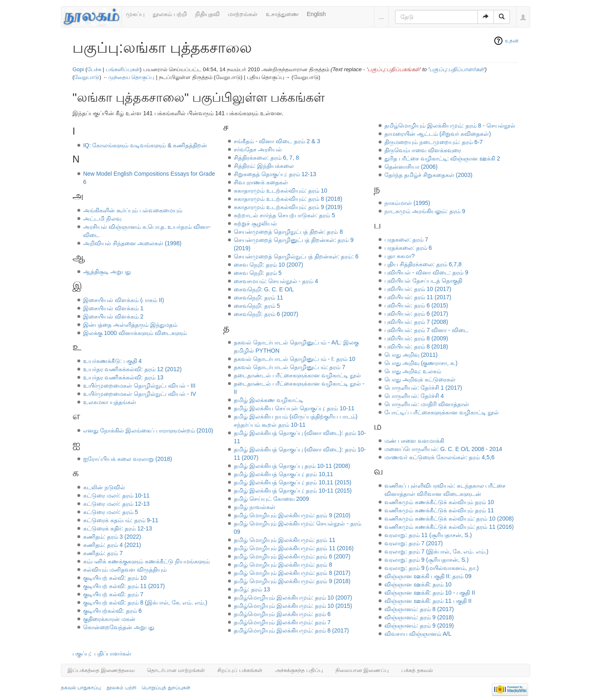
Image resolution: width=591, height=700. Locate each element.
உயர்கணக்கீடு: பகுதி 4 (112, 361)
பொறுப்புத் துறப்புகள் (166, 688)
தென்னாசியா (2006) (411, 167)
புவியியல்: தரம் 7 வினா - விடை (426, 330)
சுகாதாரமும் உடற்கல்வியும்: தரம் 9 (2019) (288, 207)
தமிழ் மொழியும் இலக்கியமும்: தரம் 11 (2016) (294, 548)
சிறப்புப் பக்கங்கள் (240, 670)
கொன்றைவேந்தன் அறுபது (119, 627)
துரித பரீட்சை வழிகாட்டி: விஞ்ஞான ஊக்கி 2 (442, 158)
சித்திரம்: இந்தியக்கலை (264, 166)
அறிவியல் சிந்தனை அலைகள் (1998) (132, 243)
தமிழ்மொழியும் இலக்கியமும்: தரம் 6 (282, 614)
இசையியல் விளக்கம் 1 (113, 308)
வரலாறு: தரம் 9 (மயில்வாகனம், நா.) (432, 568)
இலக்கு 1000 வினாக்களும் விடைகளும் (135, 333)
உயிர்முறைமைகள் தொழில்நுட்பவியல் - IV (140, 394)
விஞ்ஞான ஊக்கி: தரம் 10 (418, 584)
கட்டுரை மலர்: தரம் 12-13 (116, 504)
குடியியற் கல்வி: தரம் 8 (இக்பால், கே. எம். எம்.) (145, 602)
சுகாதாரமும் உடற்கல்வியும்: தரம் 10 (280, 191)
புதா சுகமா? (400, 256)
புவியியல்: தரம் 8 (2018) (416, 347)
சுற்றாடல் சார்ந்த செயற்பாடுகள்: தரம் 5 (284, 215)
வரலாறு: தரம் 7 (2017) (414, 543)
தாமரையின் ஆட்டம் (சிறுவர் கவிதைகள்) (438, 134)
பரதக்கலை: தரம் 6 (408, 248)
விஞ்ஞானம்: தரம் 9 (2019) (419, 626)
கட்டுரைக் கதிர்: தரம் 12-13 (118, 528)
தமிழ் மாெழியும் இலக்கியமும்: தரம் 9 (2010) (292, 515)
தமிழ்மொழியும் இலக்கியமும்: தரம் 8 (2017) (291, 630)
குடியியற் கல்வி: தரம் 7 (113, 594)
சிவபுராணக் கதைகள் (261, 182)
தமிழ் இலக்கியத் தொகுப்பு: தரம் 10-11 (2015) (293, 491)
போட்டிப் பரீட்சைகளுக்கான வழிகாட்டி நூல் (442, 412)
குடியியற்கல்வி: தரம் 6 (112, 611)
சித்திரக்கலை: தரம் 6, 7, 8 (266, 158)
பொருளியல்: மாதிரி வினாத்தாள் (427, 404)
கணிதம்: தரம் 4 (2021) (112, 545)
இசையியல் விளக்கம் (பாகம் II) (124, 300)
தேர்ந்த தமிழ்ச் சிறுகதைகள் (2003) (428, 175)
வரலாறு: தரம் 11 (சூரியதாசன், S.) (428, 535)
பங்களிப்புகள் (123, 69)
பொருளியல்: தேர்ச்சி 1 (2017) (423, 388)
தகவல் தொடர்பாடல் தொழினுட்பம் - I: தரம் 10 (294, 359)
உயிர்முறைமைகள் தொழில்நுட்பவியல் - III (139, 386)
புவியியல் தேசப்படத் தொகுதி (423, 281)
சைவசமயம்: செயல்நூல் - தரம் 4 (276, 281)
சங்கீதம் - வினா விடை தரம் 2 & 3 (277, 141)
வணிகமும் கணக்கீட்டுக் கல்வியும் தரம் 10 (439, 502)
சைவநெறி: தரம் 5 (257, 306)
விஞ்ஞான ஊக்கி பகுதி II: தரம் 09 (428, 576)
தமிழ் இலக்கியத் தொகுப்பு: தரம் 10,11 (283, 474)
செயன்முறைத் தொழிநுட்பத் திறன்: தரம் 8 (288, 232)
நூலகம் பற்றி (170, 14)
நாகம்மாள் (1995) (407, 203)
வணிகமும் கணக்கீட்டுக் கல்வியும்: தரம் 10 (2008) (449, 519)
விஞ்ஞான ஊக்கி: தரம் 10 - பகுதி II (430, 593)
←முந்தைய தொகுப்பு (128, 77)
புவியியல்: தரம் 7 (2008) (416, 322)
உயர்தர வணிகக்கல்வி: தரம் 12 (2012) (133, 369)
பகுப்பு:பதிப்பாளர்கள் (457, 69)
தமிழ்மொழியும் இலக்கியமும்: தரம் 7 (282, 622)
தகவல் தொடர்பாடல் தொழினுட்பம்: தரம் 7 (290, 367)
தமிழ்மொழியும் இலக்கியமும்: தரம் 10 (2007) (293, 598)
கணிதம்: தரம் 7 (103, 553)
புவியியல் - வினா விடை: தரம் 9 (426, 272)
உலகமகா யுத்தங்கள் (110, 402)
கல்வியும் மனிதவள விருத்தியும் (125, 570)
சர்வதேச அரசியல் (258, 149)
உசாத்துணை (282, 14)
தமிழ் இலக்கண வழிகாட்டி (269, 400)
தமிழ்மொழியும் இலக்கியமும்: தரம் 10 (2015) (293, 606)
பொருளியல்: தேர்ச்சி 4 (414, 396)
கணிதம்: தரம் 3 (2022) (112, 537)
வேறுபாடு (87, 77)
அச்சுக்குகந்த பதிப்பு (299, 670)
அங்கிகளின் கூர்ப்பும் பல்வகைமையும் (133, 210)
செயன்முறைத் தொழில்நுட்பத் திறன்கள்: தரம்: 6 (296, 256)
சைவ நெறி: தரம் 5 (258, 273)
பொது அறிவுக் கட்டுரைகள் (420, 379)
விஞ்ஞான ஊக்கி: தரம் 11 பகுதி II (428, 601)
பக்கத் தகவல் (417, 670)
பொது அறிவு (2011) (411, 355)
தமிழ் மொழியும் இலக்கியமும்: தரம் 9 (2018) (292, 581)
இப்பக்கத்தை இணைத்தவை (101, 670)
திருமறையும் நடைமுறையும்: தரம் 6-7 (434, 142)
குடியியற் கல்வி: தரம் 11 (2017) (124, 586)
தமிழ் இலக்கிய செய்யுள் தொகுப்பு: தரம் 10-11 (294, 408)
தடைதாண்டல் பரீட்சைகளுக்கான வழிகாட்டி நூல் (297, 375)
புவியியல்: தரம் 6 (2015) (416, 305)
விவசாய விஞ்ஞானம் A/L (418, 634)
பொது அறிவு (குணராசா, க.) (421, 363)
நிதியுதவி (207, 14)
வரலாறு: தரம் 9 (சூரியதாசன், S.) (427, 560)
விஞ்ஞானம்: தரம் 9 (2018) (419, 617)
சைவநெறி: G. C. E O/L (264, 289)
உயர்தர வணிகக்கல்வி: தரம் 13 (123, 377)
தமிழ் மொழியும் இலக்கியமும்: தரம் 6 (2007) (292, 556)
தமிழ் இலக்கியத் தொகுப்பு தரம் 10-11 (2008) (292, 466)
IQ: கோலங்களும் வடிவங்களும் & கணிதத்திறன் (145, 145)
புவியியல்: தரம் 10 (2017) (418, 289)
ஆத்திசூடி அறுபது (107, 272)
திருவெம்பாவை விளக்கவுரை (423, 150)
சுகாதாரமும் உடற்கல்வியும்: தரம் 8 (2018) (288, 199)
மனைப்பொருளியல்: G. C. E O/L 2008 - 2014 (443, 449)
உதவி (512, 41)
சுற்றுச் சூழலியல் (255, 223)
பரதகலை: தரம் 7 (406, 240)
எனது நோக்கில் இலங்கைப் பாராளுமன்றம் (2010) (148, 430)
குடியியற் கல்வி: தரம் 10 (115, 578)
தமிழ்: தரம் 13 (252, 589)
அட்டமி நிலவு (102, 219)
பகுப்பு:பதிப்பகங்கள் (394, 69)
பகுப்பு (81, 653)
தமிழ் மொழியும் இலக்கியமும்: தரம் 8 (283, 565)
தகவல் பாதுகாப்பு (81, 688)
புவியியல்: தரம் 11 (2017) (418, 297)
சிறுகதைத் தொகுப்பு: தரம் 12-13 (275, 174)
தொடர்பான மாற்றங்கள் (176, 670)
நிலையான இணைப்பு (362, 670)
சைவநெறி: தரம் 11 (258, 298)
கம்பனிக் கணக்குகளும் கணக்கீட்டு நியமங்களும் (147, 561)
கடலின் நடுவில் (104, 487)
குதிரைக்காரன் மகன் (109, 619)
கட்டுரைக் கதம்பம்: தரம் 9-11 (121, 520)
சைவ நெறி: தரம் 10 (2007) (269, 265)
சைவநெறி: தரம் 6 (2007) (266, 314)
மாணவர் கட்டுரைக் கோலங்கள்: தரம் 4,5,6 (440, 457)
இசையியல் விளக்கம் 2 (113, 316)
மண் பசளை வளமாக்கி (414, 441)
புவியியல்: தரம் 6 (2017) (416, 314)
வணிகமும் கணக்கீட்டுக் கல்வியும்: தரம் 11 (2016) (449, 527)
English (316, 14)
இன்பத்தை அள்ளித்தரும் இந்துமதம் (130, 325)
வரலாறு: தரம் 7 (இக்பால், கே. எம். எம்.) (436, 551)
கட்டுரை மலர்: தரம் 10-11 (116, 495)
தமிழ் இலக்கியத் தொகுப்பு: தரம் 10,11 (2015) (293, 482)
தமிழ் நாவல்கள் (255, 507)
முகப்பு (135, 14)
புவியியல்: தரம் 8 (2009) (416, 338)
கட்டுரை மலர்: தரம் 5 (111, 512)
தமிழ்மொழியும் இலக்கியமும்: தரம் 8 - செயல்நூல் (450, 126)
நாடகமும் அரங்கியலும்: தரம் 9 (425, 211)
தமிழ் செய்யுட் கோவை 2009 (271, 499)
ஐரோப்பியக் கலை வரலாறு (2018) (128, 459)
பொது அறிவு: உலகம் (413, 371)
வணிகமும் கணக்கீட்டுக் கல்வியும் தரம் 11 (439, 510)
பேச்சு (94, 69)
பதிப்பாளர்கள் (113, 653)
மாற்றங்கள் (243, 14)
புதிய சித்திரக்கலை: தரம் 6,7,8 (423, 264)
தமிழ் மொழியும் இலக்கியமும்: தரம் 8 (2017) (292, 573)
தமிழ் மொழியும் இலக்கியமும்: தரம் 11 (285, 540)
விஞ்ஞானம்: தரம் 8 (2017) (419, 609)
